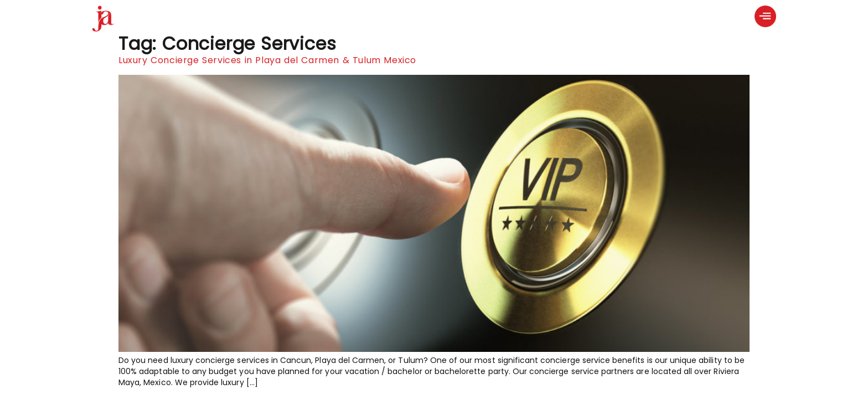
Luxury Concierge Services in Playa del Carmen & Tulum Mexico (267, 60)
